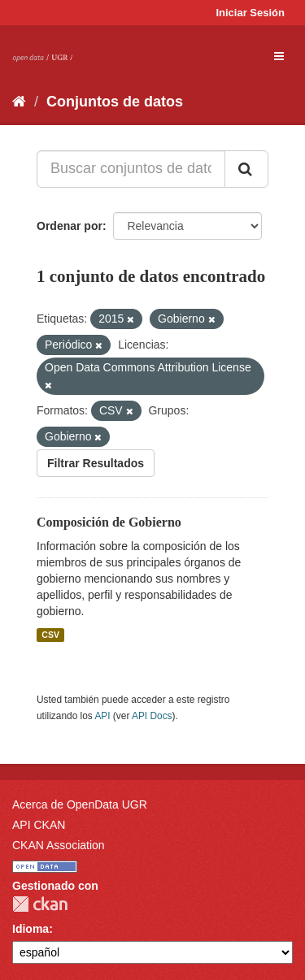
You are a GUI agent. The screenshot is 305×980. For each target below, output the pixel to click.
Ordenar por (70, 226)
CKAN (40, 904)
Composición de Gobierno (109, 522)
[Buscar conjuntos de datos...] (131, 169)
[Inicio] (19, 102)
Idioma (30, 929)
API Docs (152, 716)
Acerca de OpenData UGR (80, 804)
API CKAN (39, 825)
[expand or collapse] (279, 56)
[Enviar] (246, 169)
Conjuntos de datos (115, 102)
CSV (50, 635)
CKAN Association (59, 845)
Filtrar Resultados (96, 463)
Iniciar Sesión (250, 13)
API (102, 716)
